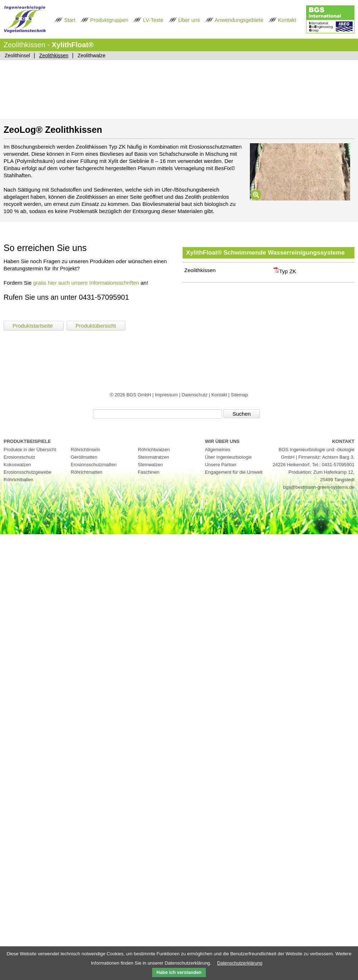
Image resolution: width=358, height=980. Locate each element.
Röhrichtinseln (86, 450)
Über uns (189, 20)
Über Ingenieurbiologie (229, 457)
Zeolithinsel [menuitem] (17, 55)
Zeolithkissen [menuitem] (54, 55)
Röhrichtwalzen (154, 450)
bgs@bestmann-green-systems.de (319, 487)
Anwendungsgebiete (239, 20)
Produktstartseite (33, 326)
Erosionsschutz (19, 457)
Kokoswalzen (17, 465)
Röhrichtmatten (87, 472)
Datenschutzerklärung (240, 963)
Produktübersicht (96, 326)
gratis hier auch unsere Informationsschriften (86, 283)
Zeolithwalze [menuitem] (92, 55)
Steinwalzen (150, 465)
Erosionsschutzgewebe (28, 472)
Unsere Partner (221, 465)
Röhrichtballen (18, 480)
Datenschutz (195, 395)
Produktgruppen (109, 20)
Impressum (167, 395)
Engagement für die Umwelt (234, 472)
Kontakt (287, 20)
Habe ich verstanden (179, 972)
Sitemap (240, 395)
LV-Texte (153, 20)
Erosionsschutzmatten (94, 465)
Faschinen (149, 472)
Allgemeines (218, 450)
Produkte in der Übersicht (30, 450)
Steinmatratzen (153, 457)
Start (70, 20)
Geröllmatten (84, 457)
